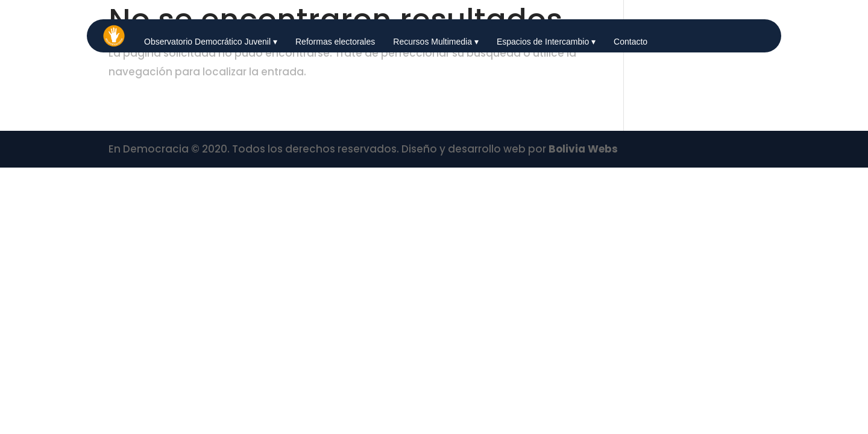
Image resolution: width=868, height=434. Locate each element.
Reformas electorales (335, 42)
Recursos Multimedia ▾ (436, 42)
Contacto (631, 42)
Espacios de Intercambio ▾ (546, 42)
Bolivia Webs (583, 149)
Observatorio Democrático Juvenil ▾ (211, 42)
